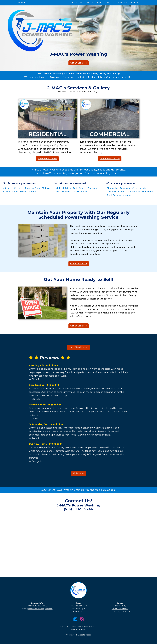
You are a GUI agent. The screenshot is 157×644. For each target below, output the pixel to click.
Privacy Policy (120, 606)
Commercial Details (110, 159)
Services (97, 3)
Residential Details (47, 159)
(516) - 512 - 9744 (81, 3)
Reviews (135, 3)
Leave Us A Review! (78, 347)
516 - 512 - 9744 (40, 606)
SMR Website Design (82, 635)
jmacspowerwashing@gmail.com (40, 609)
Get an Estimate (79, 63)
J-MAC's (21, 3)
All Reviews (79, 473)
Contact (123, 3)
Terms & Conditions (120, 609)
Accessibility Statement (120, 612)
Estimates (110, 3)
